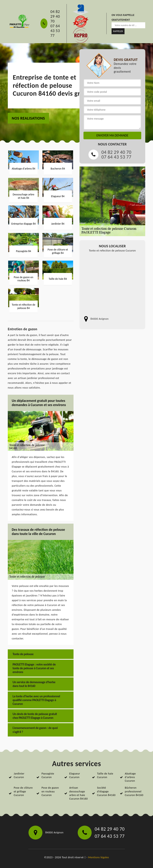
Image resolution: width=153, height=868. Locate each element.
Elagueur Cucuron (75, 775)
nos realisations (28, 118)
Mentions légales (99, 857)
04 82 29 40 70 (55, 16)
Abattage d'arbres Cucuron (130, 777)
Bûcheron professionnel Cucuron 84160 (134, 791)
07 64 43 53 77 (55, 31)
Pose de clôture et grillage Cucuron (23, 791)
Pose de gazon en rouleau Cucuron (50, 791)
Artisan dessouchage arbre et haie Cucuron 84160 (79, 793)
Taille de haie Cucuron (105, 775)
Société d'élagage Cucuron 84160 (106, 791)
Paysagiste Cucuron (48, 775)
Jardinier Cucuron (19, 775)
